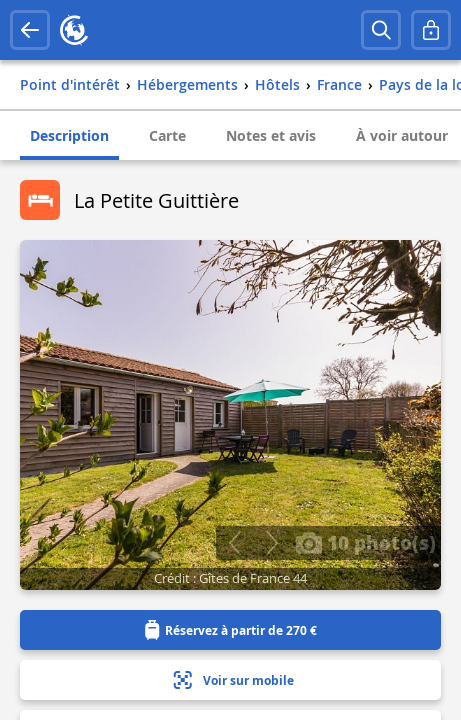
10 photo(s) (365, 542)
